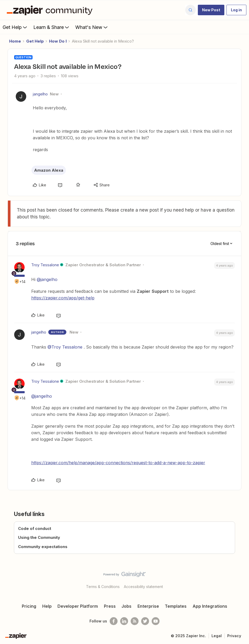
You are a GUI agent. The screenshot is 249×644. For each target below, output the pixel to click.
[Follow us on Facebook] (114, 621)
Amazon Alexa (49, 170)
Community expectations (43, 547)
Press (110, 606)
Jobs (126, 606)
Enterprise (148, 606)
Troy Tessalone (45, 265)
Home (15, 41)
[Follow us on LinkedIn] (124, 621)
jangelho (40, 94)
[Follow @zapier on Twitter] (145, 621)
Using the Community (39, 537)
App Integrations (210, 606)
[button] (211, 10)
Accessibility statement (143, 587)
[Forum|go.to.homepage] (51, 10)
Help (47, 606)
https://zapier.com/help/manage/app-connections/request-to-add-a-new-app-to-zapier (118, 463)
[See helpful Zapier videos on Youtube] (156, 621)
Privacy (234, 636)
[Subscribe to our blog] (135, 621)
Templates (176, 606)
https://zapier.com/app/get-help (63, 298)
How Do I (58, 41)
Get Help (15, 27)
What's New (92, 27)
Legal (217, 636)
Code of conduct (35, 528)
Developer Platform (78, 606)
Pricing (29, 606)
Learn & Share (52, 27)
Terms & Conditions (103, 587)
